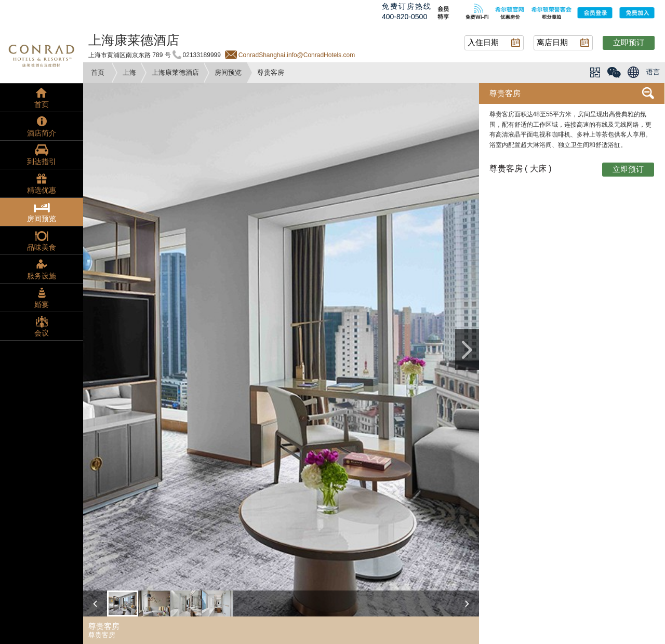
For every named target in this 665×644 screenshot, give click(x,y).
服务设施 (42, 276)
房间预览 (228, 72)
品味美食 (42, 247)
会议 (42, 333)
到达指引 (42, 162)
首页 (98, 72)
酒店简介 (42, 133)
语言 (653, 72)
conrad (42, 55)
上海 (129, 72)
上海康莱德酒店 (175, 72)
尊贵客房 (505, 93)
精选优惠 (42, 190)
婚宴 (42, 304)
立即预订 (629, 42)
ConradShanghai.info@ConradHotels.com (297, 55)
